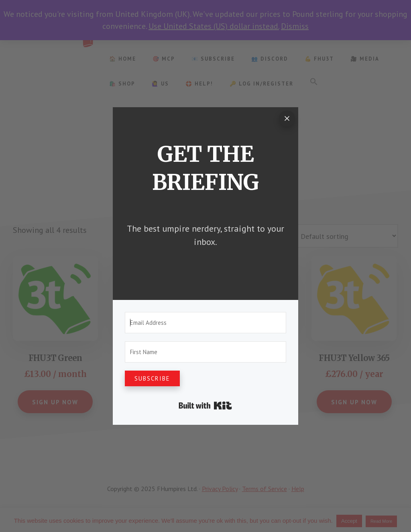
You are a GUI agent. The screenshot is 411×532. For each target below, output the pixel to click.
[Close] (287, 118)
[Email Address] (205, 323)
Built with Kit (205, 406)
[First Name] (205, 352)
